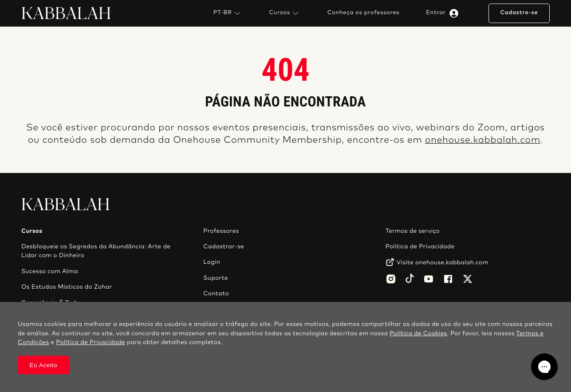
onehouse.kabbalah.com (483, 140)
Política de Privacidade (420, 247)
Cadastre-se (519, 13)
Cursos (285, 13)
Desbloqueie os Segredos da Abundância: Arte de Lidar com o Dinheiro (96, 251)
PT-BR (228, 13)
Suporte (216, 278)
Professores (221, 231)
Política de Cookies (418, 333)
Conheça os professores (364, 13)
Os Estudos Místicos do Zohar (67, 287)
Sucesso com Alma (50, 271)
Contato (216, 294)
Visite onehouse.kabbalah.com (443, 263)
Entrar (444, 13)
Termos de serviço (413, 231)
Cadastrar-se (224, 247)
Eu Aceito (44, 365)
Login (212, 262)
